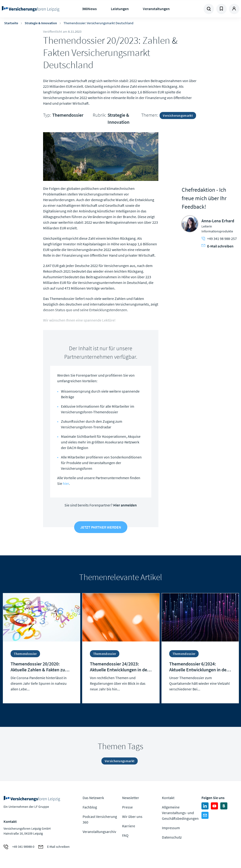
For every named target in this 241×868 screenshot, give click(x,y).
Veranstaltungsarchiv (99, 832)
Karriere (129, 826)
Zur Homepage (31, 9)
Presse (127, 807)
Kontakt (168, 798)
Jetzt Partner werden (101, 527)
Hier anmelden (125, 505)
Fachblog (90, 807)
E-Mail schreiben (217, 246)
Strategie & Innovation (41, 23)
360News (89, 9)
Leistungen (120, 9)
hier (66, 483)
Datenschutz (172, 837)
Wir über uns (132, 816)
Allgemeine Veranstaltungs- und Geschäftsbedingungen (180, 813)
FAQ (125, 835)
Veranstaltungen (156, 9)
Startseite (11, 23)
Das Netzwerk (93, 798)
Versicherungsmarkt (178, 115)
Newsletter (131, 798)
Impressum (171, 828)
